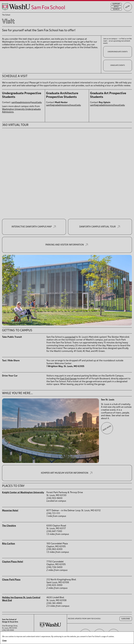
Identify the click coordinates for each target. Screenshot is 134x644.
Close (4, 641)
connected (70, 337)
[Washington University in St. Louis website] (50, 627)
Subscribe (126, 619)
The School (6, 15)
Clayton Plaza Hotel (13, 562)
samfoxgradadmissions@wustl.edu (63, 105)
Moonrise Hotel (10, 511)
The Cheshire (9, 526)
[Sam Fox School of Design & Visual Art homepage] (33, 7)
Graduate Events (118, 65)
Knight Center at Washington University (23, 493)
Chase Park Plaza (11, 580)
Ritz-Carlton (9, 544)
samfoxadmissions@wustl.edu (27, 103)
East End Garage (68, 379)
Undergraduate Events (118, 52)
